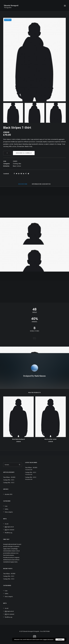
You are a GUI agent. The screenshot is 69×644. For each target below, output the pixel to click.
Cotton (19, 166)
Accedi (7, 524)
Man (20, 164)
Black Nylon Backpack (19, 439)
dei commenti (9, 530)
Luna (6, 506)
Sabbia (6, 509)
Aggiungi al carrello (24, 153)
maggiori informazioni (48, 640)
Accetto (60, 640)
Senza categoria (9, 512)
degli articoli (9, 527)
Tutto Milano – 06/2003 (9, 477)
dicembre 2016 (9, 494)
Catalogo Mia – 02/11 (9, 480)
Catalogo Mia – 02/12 (9, 483)
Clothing (15, 164)
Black (14, 166)
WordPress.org (8, 533)
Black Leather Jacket (51, 439)
